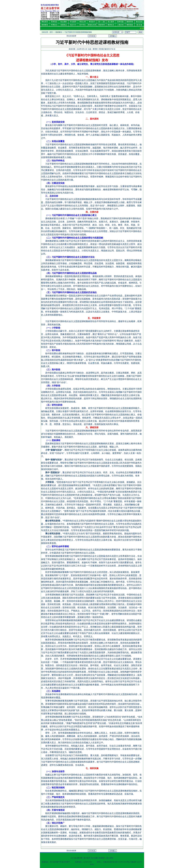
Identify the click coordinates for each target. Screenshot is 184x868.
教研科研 (130, 22)
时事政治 (54, 25)
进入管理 (110, 858)
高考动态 (54, 22)
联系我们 (102, 858)
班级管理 (102, 25)
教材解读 (45, 25)
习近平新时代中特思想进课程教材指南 (78, 32)
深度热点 (64, 25)
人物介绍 (120, 25)
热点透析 (64, 22)
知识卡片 (73, 25)
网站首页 (45, 22)
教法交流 (139, 22)
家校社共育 (92, 25)
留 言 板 (139, 25)
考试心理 (82, 22)
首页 (51, 32)
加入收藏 (94, 858)
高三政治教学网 (77, 858)
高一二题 (102, 22)
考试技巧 (92, 22)
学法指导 (73, 22)
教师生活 (111, 25)
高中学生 (82, 25)
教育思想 (130, 25)
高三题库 (111, 22)
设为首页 (87, 858)
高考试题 (120, 22)
